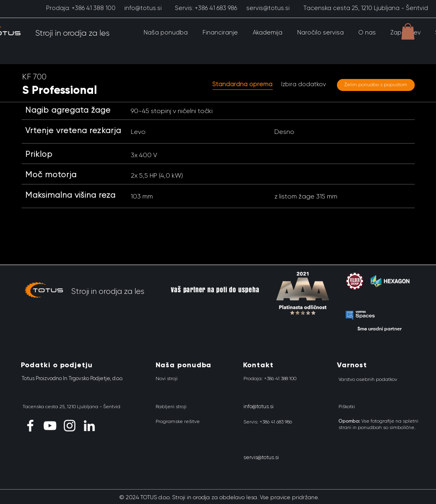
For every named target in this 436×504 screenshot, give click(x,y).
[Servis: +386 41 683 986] (206, 8)
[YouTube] (50, 426)
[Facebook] (30, 426)
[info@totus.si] (143, 8)
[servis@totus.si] (268, 8)
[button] (166, 32)
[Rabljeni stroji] (171, 407)
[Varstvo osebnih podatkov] (368, 379)
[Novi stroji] (167, 379)
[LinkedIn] (89, 426)
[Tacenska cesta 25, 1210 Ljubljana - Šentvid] (366, 8)
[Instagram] (70, 426)
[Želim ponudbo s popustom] (376, 85)
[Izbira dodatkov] (304, 85)
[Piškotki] (347, 407)
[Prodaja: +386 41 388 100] (81, 8)
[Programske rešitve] (178, 421)
